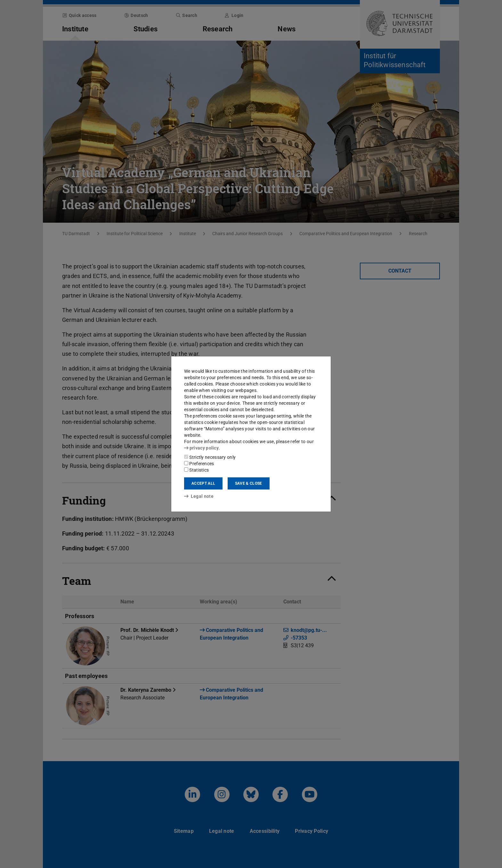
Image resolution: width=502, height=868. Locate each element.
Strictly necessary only (210, 457)
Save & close (249, 483)
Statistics (196, 470)
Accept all (203, 483)
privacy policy (201, 448)
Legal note (199, 496)
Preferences (199, 464)
